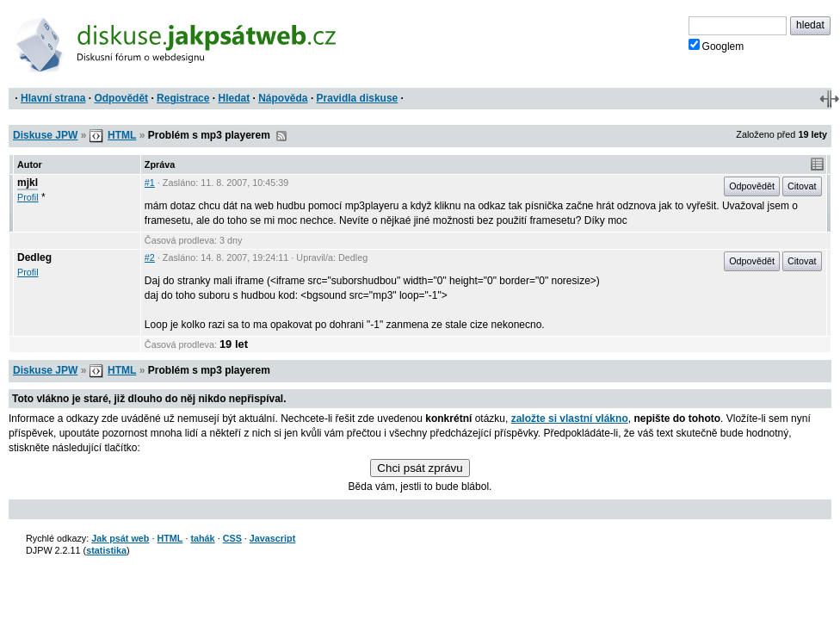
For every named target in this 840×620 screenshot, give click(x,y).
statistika (106, 550)
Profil (28, 197)
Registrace (183, 98)
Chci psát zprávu (420, 468)
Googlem (716, 46)
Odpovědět (121, 98)
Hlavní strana (53, 98)
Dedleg (34, 257)
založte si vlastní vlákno (570, 418)
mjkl (28, 183)
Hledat (234, 98)
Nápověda (283, 98)
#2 (150, 257)
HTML (122, 135)
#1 (150, 183)
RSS (281, 136)
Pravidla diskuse (358, 98)
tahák (202, 538)
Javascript (272, 538)
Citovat (802, 186)
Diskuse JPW (45, 135)
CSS (232, 538)
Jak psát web (120, 538)
